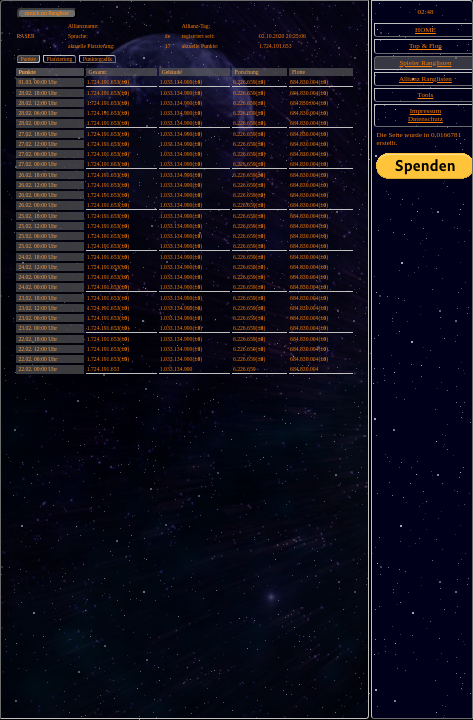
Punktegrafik (97, 59)
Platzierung (60, 59)
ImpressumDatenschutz (425, 115)
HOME (425, 30)
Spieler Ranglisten (425, 63)
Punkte (28, 59)
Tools (426, 95)
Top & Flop (425, 46)
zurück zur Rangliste (47, 13)
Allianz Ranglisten (425, 79)
